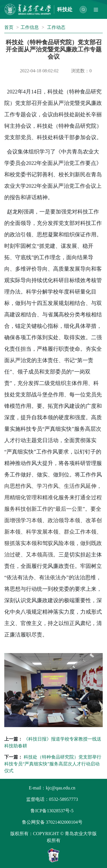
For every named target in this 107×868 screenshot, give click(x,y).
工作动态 (56, 27)
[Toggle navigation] (96, 9)
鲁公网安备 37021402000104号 (52, 822)
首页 (9, 27)
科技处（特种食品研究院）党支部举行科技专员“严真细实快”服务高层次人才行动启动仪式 (53, 764)
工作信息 (30, 27)
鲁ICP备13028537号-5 (52, 811)
